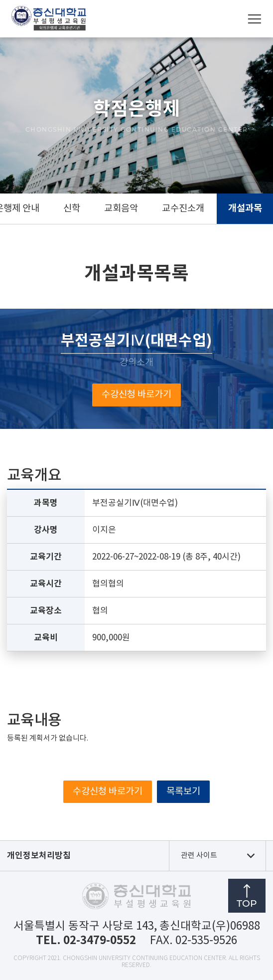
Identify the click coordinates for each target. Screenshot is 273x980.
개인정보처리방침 (39, 856)
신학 (72, 209)
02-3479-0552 (100, 940)
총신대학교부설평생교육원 (49, 19)
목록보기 (183, 792)
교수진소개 (183, 209)
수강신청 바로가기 (136, 395)
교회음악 (121, 209)
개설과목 (245, 208)
